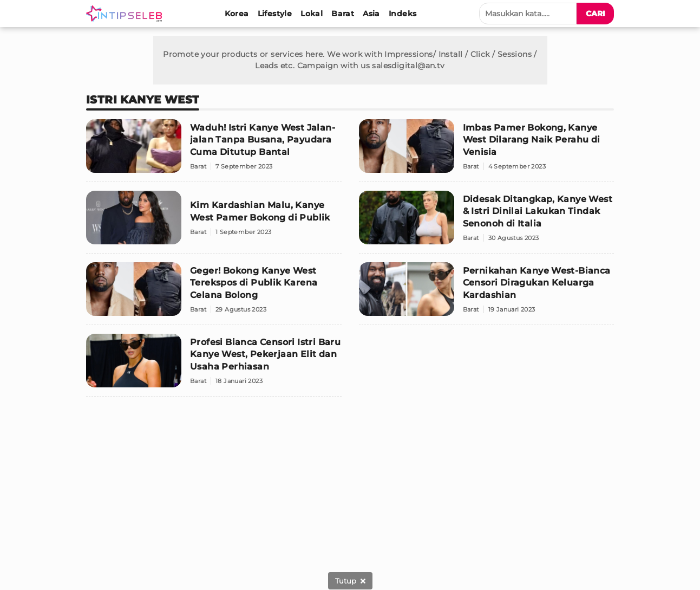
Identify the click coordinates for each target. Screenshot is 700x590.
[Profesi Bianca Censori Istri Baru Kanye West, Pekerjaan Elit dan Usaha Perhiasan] (214, 365)
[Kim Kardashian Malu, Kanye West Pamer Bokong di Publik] (214, 222)
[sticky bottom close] (350, 581)
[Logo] (126, 14)
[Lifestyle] (275, 14)
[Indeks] (403, 14)
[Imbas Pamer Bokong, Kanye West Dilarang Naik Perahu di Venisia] (487, 151)
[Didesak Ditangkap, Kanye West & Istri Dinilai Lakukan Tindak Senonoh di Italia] (487, 222)
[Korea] (237, 14)
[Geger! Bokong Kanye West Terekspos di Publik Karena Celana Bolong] (214, 294)
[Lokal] (312, 14)
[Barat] (343, 14)
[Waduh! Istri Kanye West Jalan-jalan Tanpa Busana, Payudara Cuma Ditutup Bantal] (214, 151)
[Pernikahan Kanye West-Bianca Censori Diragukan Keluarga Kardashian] (487, 294)
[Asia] (371, 14)
